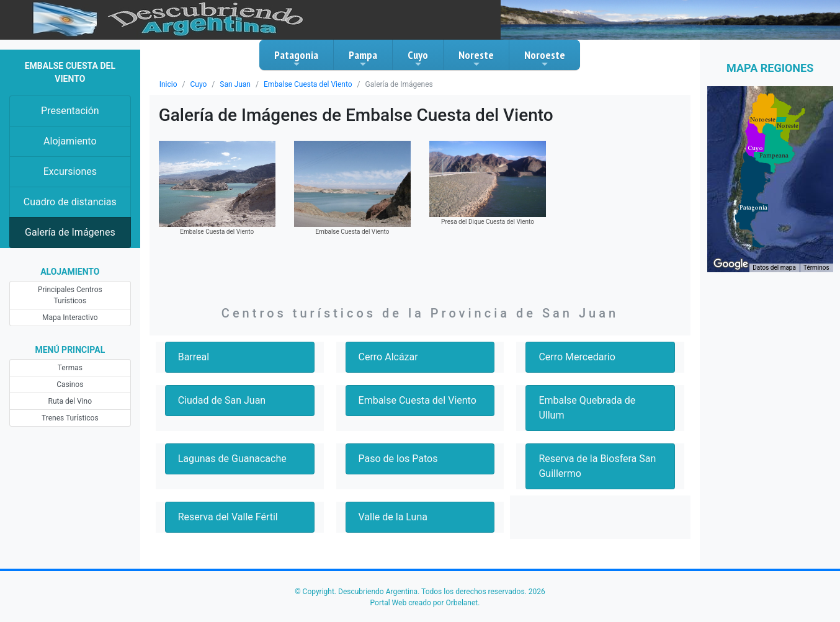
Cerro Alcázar (388, 357)
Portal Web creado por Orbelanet (424, 603)
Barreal (194, 357)
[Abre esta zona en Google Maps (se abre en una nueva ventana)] (731, 264)
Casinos (70, 384)
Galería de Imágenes (70, 232)
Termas (70, 368)
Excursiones (70, 171)
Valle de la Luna (393, 517)
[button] (753, 208)
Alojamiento (70, 141)
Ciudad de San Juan (222, 400)
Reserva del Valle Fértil (228, 517)
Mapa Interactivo (70, 318)
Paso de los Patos (398, 459)
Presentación (70, 111)
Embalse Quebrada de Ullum (587, 408)
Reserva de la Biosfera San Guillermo (597, 466)
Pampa (363, 58)
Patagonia (296, 58)
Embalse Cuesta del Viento (308, 84)
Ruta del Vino (70, 401)
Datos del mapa (774, 268)
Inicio (168, 84)
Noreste (476, 58)
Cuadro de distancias (70, 202)
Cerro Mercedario (577, 357)
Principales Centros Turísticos (70, 295)
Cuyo (418, 58)
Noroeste (545, 58)
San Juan (235, 84)
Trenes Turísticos (70, 418)
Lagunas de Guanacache (232, 459)
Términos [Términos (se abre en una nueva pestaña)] (816, 268)
